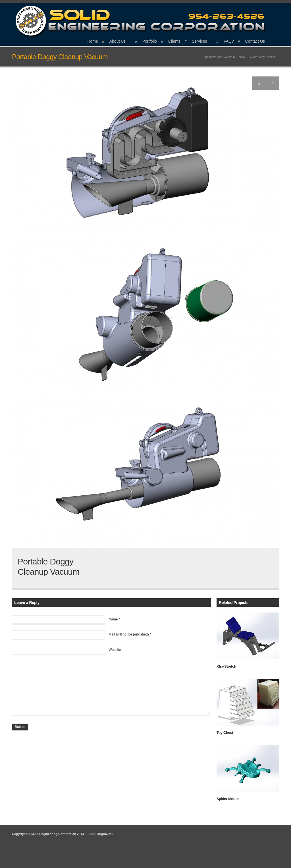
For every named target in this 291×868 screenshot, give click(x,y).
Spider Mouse (228, 799)
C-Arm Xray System (263, 57)
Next (272, 83)
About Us (118, 41)
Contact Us (255, 41)
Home (93, 41)
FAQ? (229, 41)
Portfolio (150, 41)
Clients (174, 41)
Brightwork (105, 834)
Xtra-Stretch (226, 666)
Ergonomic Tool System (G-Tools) (224, 57)
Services (199, 41)
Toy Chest (225, 733)
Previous (259, 83)
